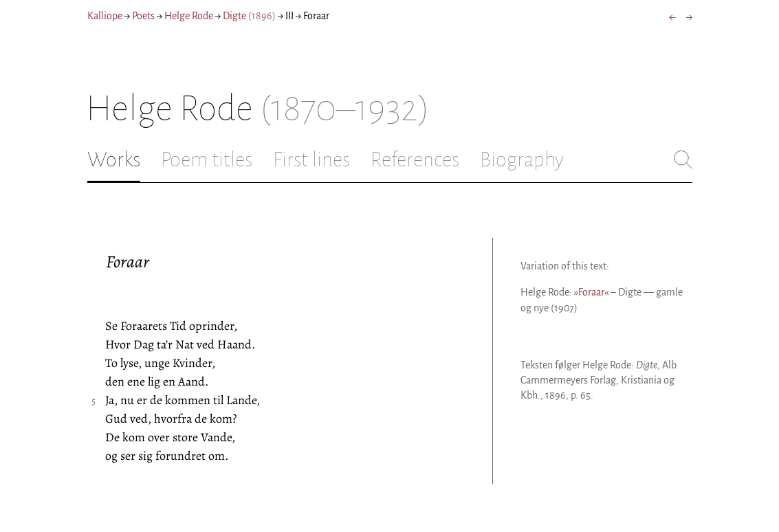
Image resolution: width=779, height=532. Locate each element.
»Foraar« (591, 292)
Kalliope (105, 16)
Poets (143, 16)
